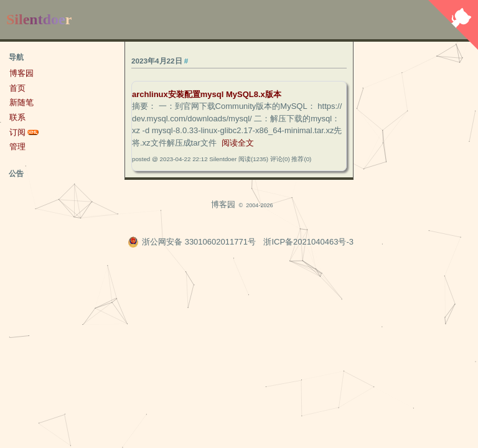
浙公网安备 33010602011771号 (192, 242)
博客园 (21, 73)
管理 (17, 147)
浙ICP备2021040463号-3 (308, 242)
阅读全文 (238, 143)
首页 (17, 88)
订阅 (17, 132)
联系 (17, 117)
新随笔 (21, 102)
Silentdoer (39, 19)
